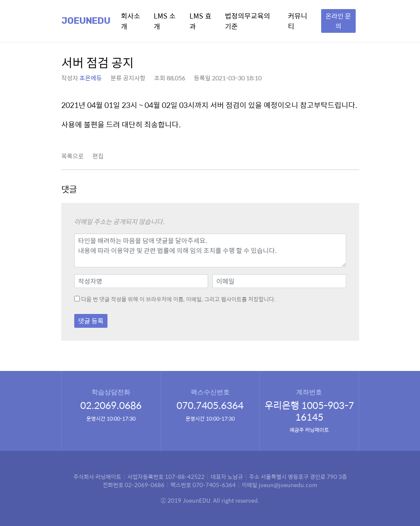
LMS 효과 (201, 21)
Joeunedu (86, 21)
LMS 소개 (165, 21)
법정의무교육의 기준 (248, 21)
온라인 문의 (338, 21)
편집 (98, 156)
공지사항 (134, 78)
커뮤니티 (298, 21)
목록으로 (73, 156)
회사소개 (131, 21)
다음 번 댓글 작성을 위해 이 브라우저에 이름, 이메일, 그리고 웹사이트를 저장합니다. (178, 299)
